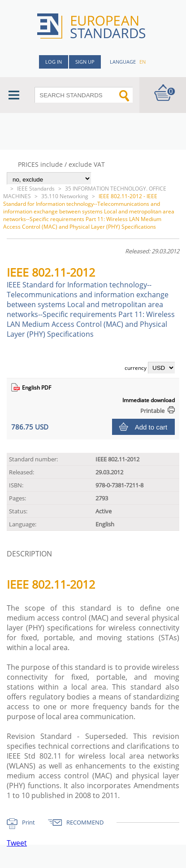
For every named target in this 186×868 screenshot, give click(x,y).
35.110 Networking (65, 196)
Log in (54, 62)
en (143, 62)
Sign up (85, 62)
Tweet (17, 843)
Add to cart (151, 427)
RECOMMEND (85, 822)
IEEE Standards (36, 189)
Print (28, 822)
